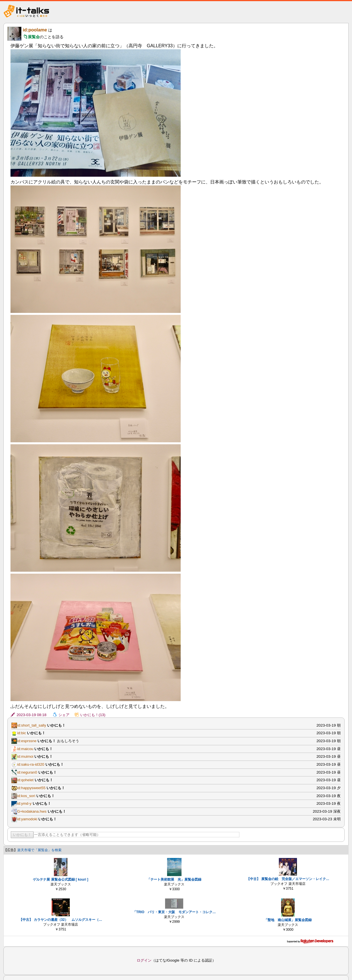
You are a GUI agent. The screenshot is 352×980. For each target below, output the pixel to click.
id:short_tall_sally (31, 725)
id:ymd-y (24, 803)
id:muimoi (25, 756)
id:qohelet (25, 780)
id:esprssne (27, 741)
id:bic (21, 733)
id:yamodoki (27, 819)
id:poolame (35, 30)
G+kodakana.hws (32, 811)
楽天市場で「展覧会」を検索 (39, 850)
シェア (64, 715)
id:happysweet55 (31, 788)
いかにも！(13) (93, 715)
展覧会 (34, 37)
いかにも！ (22, 835)
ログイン (144, 960)
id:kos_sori (26, 796)
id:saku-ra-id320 (31, 764)
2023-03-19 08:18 (31, 715)
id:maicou (25, 749)
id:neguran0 (27, 772)
